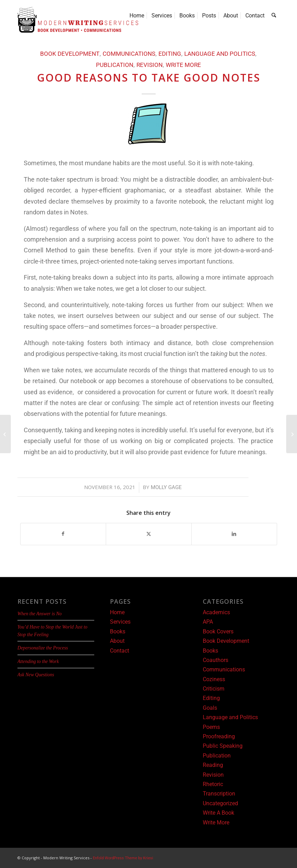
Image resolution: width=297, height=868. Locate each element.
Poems (211, 727)
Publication (115, 65)
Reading (213, 765)
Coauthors (216, 660)
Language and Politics (220, 54)
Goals (210, 708)
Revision (150, 65)
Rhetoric (213, 784)
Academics (216, 612)
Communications (129, 54)
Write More (183, 65)
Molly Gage (166, 487)
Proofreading (219, 736)
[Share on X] (149, 534)
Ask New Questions (36, 675)
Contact (120, 651)
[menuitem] (137, 16)
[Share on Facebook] (63, 534)
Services (120, 622)
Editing (170, 54)
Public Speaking (223, 746)
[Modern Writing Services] (78, 20)
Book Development (70, 54)
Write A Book (218, 813)
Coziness (214, 679)
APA (208, 622)
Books (118, 631)
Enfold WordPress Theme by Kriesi (123, 858)
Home (117, 612)
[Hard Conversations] (5, 434)
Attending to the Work (38, 661)
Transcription (219, 794)
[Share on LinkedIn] (234, 534)
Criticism (214, 689)
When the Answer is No (40, 614)
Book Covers (218, 631)
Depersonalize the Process (43, 648)
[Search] (274, 16)
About (117, 641)
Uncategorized (220, 803)
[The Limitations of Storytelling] (292, 434)
